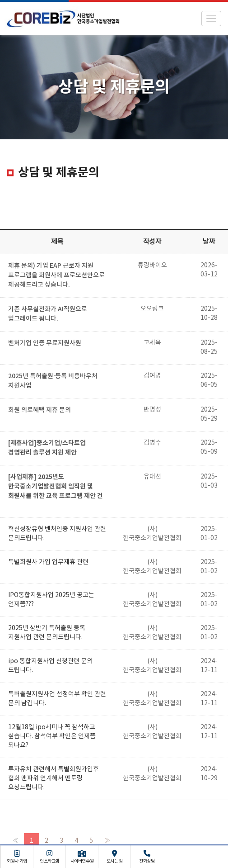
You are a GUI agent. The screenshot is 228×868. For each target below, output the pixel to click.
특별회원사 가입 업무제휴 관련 (48, 562)
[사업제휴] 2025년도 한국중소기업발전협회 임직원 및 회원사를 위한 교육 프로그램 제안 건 (56, 486)
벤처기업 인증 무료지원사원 (45, 343)
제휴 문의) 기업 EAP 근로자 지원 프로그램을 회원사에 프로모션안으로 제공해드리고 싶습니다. (56, 275)
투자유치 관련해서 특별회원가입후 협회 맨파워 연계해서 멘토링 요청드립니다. (54, 778)
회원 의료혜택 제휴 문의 (40, 410)
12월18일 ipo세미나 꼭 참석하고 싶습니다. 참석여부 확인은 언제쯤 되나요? (52, 736)
